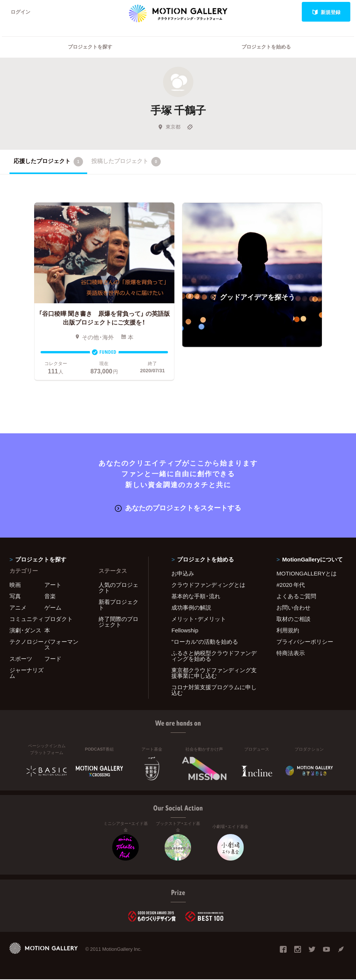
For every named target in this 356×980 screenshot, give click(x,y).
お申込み (183, 574)
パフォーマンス (61, 645)
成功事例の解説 (191, 608)
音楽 (50, 597)
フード (53, 659)
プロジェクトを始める (266, 48)
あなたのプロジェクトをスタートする (178, 508)
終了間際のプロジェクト (118, 622)
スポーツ (21, 659)
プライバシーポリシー (305, 642)
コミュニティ (27, 619)
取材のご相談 (293, 619)
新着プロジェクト (118, 605)
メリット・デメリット (199, 619)
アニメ (18, 608)
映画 (15, 585)
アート (53, 585)
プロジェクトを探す (90, 48)
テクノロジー (27, 642)
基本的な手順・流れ (196, 597)
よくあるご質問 (296, 597)
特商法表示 (291, 654)
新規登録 (326, 12)
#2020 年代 (291, 585)
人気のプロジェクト (118, 588)
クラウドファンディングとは (208, 585)
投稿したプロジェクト (126, 162)
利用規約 (288, 631)
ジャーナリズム (27, 673)
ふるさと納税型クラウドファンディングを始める (214, 656)
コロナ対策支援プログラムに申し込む (214, 691)
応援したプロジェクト (48, 162)
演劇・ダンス (25, 631)
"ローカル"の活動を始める (205, 642)
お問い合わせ (293, 608)
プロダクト (59, 619)
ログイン (20, 12)
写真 (15, 597)
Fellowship (185, 631)
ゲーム (53, 608)
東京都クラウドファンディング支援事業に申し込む (214, 673)
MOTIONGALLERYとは (307, 574)
